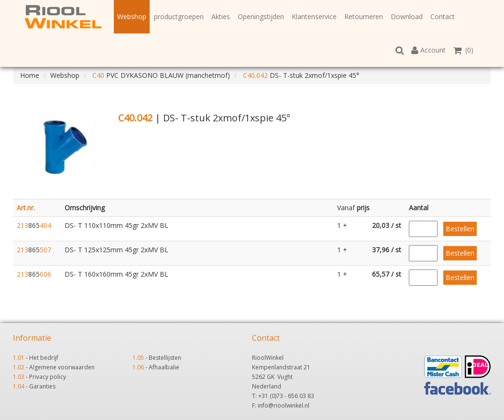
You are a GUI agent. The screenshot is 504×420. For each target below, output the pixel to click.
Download (407, 16)
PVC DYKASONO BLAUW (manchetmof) (160, 75)
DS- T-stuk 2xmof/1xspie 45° (300, 75)
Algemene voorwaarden (62, 367)
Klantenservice (314, 16)
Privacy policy (48, 377)
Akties (221, 16)
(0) (463, 50)
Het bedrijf (44, 358)
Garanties (42, 386)
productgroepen (179, 16)
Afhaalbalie (164, 367)
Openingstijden (261, 16)
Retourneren (364, 16)
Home (30, 75)
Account (428, 50)
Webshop (132, 16)
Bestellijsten (165, 358)
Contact (443, 16)
